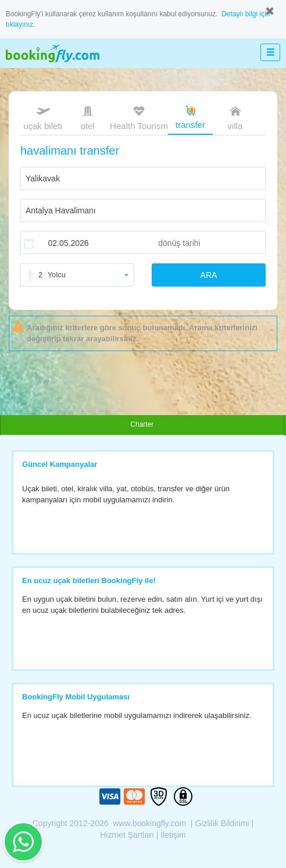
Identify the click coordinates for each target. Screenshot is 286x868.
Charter (142, 424)
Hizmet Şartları (127, 835)
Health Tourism (139, 118)
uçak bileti (43, 117)
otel (88, 117)
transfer (190, 116)
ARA (209, 275)
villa (235, 117)
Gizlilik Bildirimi (222, 823)
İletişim (173, 835)
